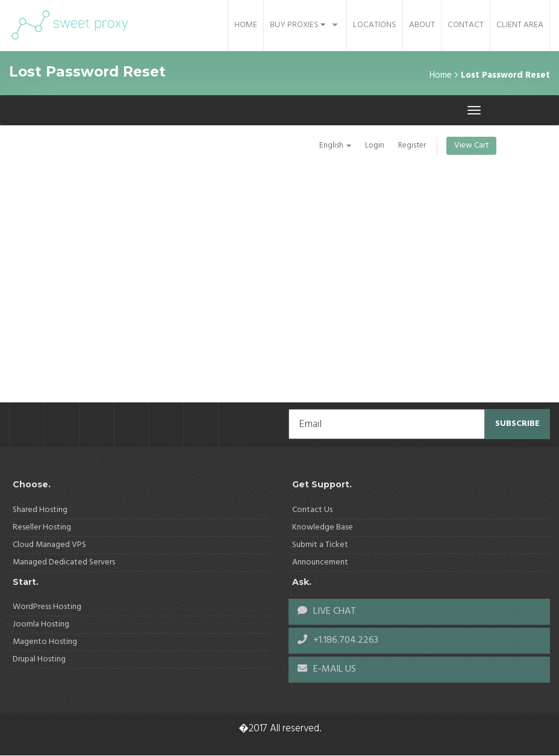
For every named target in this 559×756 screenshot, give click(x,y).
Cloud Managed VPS (49, 545)
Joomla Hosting (41, 624)
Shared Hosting (40, 510)
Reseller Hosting (42, 527)
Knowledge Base (323, 527)
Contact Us (312, 510)
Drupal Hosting (39, 659)
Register (410, 145)
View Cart (471, 145)
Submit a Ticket (320, 545)
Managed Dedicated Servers (64, 562)
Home (246, 25)
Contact (466, 25)
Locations (375, 25)
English (332, 145)
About (422, 25)
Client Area (520, 25)
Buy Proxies (298, 25)
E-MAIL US (327, 669)
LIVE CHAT (327, 611)
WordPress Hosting (47, 607)
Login (372, 145)
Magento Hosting (45, 642)
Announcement (320, 562)
